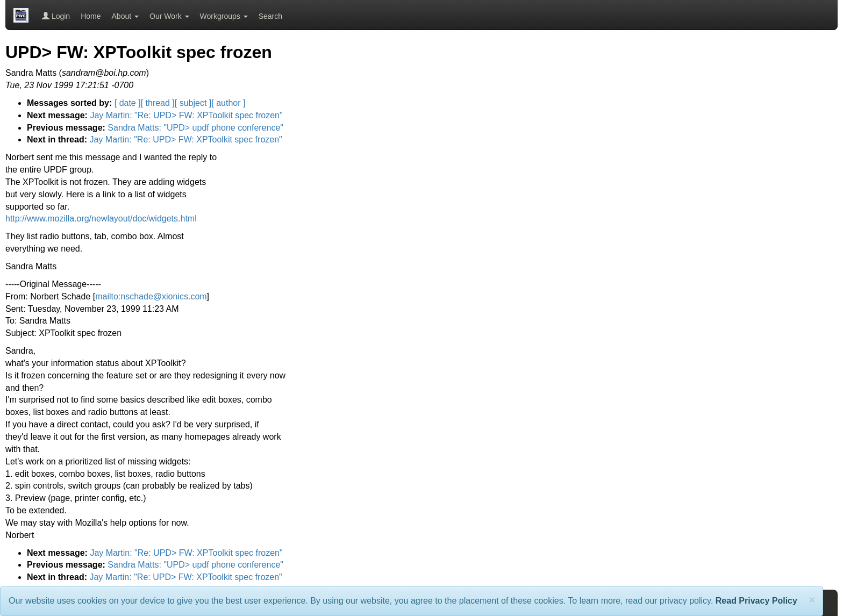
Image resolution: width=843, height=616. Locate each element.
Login (56, 16)
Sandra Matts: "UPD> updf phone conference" (195, 128)
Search (270, 16)
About (125, 16)
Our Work (169, 16)
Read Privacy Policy (756, 601)
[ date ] (128, 103)
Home (91, 16)
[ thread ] (158, 103)
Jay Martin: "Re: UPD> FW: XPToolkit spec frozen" (186, 115)
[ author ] (228, 103)
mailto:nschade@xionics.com (151, 296)
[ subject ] (193, 103)
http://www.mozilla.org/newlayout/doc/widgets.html (101, 219)
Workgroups (224, 16)
